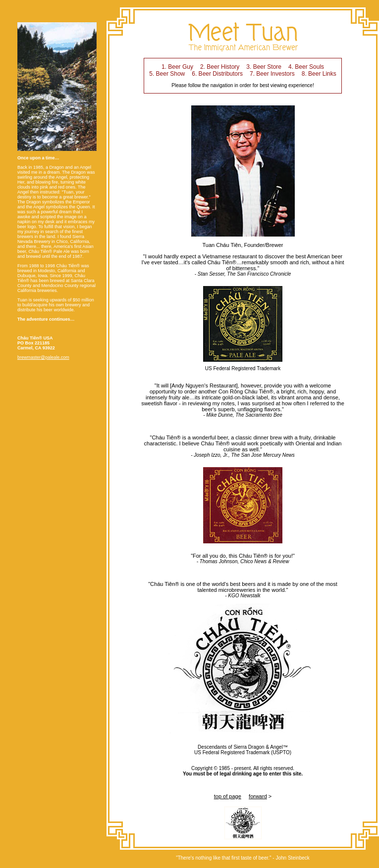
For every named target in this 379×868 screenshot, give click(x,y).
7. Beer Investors (272, 74)
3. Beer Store (264, 67)
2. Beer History (220, 67)
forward (258, 796)
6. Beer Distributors (217, 74)
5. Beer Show (167, 74)
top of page (228, 796)
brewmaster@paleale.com (43, 357)
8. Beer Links (319, 74)
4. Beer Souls (306, 67)
